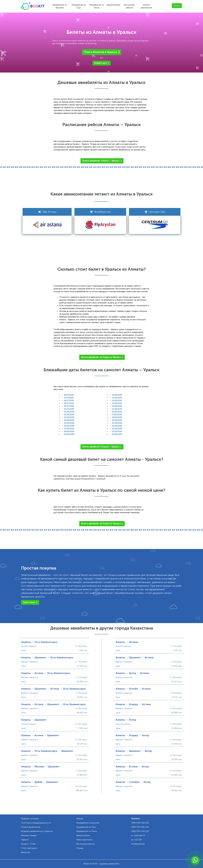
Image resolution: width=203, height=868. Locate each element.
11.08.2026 (117, 398)
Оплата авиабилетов (31, 827)
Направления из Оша (79, 6)
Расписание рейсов (129, 6)
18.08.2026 (117, 417)
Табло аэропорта (84, 840)
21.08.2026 (117, 426)
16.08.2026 (117, 412)
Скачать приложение (146, 6)
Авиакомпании (113, 5)
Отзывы (80, 848)
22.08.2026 (117, 429)
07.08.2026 (69, 429)
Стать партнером (29, 848)
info (138, 844)
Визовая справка (29, 835)
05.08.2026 (69, 423)
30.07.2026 (69, 406)
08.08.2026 (69, 431)
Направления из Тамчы (97, 6)
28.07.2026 (69, 401)
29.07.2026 (69, 403)
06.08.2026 (69, 426)
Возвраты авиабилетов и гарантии (37, 831)
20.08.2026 (117, 423)
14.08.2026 (117, 406)
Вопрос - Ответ (29, 844)
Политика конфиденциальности (36, 823)
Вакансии (26, 852)
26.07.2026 (69, 395)
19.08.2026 (117, 420)
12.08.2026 (117, 401)
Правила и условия (30, 819)
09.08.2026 (69, 434)
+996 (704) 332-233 (140, 831)
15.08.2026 (117, 409)
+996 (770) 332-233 (140, 827)
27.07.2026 (69, 398)
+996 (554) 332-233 (140, 823)
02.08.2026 (69, 415)
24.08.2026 (117, 434)
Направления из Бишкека (60, 6)
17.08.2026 (117, 415)
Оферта (25, 840)
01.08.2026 (69, 412)
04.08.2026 (69, 420)
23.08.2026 (117, 431)
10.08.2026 (117, 395)
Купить (177, 6)
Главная (80, 819)
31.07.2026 (69, 409)
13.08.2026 (117, 403)
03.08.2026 (69, 417)
